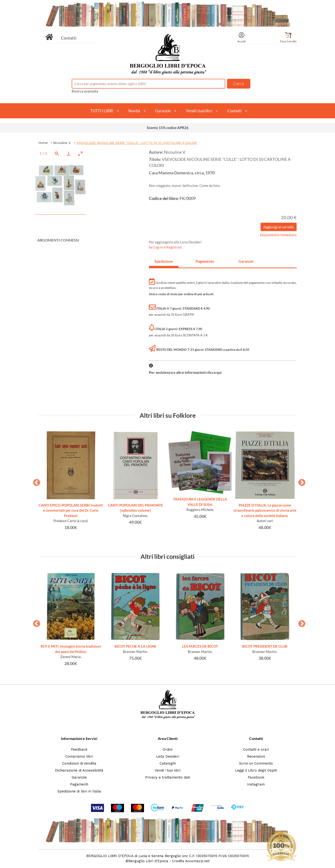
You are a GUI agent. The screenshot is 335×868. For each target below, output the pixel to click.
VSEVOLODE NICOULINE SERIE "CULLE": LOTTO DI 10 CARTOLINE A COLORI (137, 143)
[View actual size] (57, 154)
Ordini (167, 749)
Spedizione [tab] (164, 261)
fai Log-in (156, 247)
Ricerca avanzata (85, 91)
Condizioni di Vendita (79, 763)
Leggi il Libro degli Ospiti (256, 770)
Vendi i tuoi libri (199, 111)
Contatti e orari (256, 749)
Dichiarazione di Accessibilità (79, 770)
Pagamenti (79, 784)
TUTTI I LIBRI (102, 111)
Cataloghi (168, 763)
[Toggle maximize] (80, 154)
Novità (134, 111)
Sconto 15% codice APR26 (168, 128)
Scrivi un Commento (256, 763)
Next (300, 481)
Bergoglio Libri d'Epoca (148, 861)
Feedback (79, 749)
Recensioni (256, 756)
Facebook (256, 777)
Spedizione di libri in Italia (79, 791)
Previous (35, 481)
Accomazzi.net (197, 861)
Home (43, 143)
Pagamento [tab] (205, 261)
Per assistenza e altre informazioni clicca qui (185, 372)
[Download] (69, 154)
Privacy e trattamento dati (168, 777)
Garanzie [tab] (246, 261)
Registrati (174, 247)
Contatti (69, 38)
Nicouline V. (62, 143)
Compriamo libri (79, 756)
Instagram (256, 784)
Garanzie (163, 111)
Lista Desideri (168, 756)
